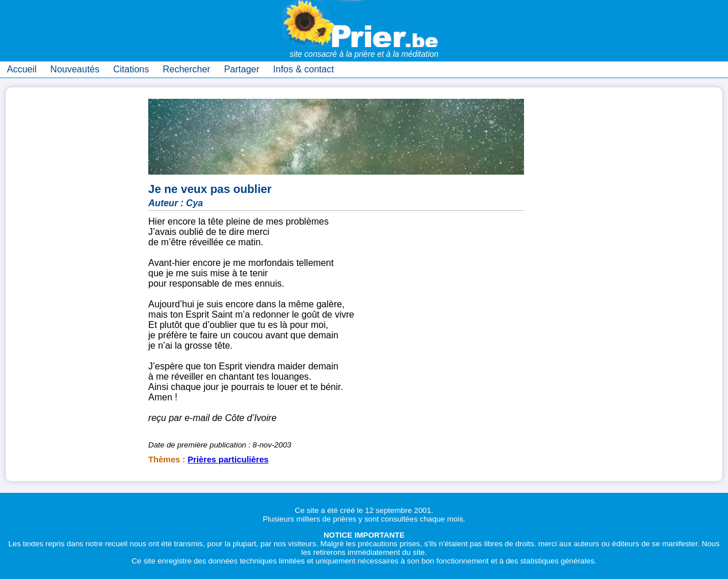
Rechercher (186, 69)
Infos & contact (303, 69)
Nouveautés (75, 69)
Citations (131, 69)
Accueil (22, 69)
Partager (242, 69)
